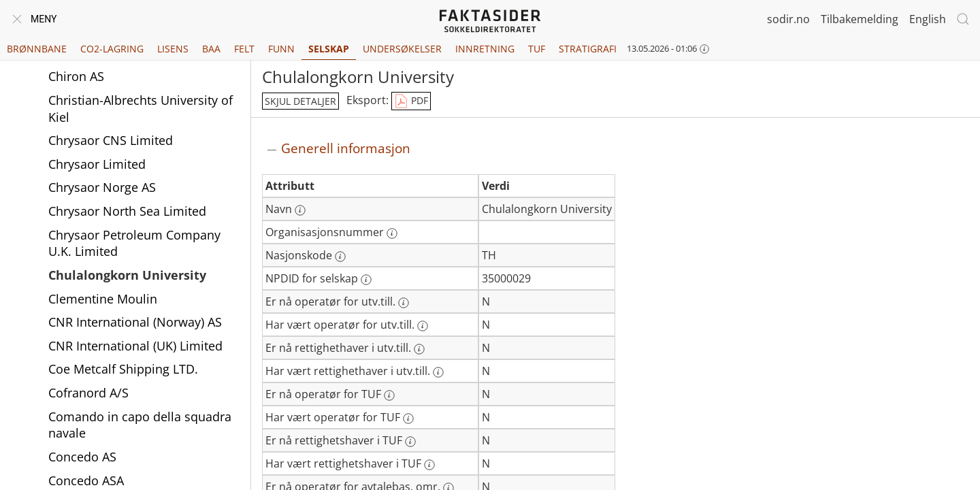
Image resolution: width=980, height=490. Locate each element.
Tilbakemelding (860, 19)
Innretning (485, 49)
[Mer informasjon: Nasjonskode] (340, 257)
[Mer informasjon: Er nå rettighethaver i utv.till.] (419, 349)
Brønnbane (37, 49)
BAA (211, 49)
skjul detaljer (300, 101)
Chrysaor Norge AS (102, 187)
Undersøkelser (402, 49)
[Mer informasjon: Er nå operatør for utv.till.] (404, 303)
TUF (537, 49)
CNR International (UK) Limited (135, 346)
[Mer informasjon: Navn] (300, 210)
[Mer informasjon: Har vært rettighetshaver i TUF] (429, 465)
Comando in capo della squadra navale (140, 425)
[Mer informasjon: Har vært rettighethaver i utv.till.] (438, 372)
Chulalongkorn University (127, 275)
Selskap (329, 49)
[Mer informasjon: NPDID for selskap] (366, 280)
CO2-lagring (112, 49)
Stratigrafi (588, 49)
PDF (411, 101)
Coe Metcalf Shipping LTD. (123, 369)
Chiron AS (76, 76)
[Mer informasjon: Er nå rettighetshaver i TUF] (410, 442)
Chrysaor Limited (97, 164)
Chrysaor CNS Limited (111, 140)
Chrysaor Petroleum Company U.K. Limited (134, 243)
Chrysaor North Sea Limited (127, 211)
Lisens (173, 49)
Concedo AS (82, 457)
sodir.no (788, 19)
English (928, 19)
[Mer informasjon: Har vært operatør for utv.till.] (423, 326)
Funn (281, 49)
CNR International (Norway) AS (135, 322)
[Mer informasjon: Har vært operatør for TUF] (408, 419)
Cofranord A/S (88, 393)
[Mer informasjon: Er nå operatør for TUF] (389, 395)
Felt (244, 49)
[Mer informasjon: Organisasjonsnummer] (392, 233)
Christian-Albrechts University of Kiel (141, 109)
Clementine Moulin (103, 299)
